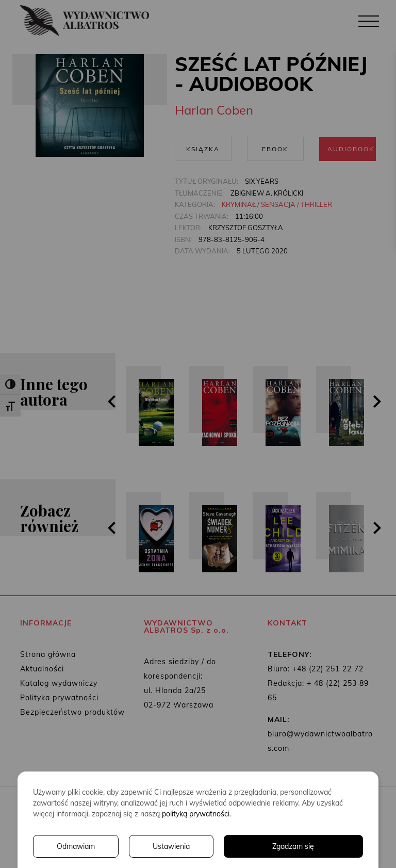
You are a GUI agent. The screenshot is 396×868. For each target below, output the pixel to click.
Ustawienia (171, 846)
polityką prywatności (196, 814)
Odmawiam (76, 846)
